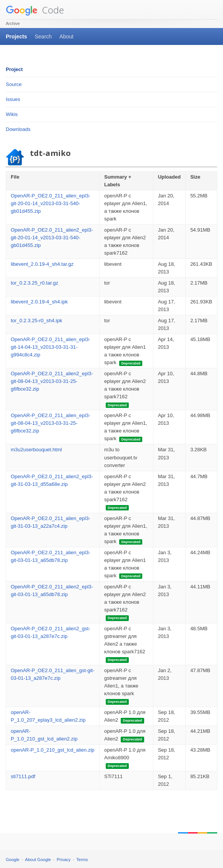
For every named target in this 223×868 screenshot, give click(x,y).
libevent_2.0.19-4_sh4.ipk (39, 302)
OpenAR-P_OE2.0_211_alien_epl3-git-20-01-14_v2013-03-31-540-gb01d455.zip (51, 203)
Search (43, 36)
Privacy (64, 860)
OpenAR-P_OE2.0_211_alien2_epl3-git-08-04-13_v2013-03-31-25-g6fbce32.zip (52, 381)
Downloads (18, 129)
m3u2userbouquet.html (36, 450)
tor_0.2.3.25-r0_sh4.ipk (37, 321)
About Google (38, 860)
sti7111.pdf (23, 776)
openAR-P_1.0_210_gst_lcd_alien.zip (53, 750)
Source (14, 84)
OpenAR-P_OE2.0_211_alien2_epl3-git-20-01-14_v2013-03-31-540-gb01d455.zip (52, 238)
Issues (13, 99)
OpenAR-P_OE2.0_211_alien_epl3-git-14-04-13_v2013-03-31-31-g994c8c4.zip (51, 347)
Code (35, 10)
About (67, 36)
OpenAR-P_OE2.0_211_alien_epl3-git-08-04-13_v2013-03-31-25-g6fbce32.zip (51, 423)
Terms (82, 860)
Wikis (12, 114)
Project (14, 69)
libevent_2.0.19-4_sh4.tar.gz (42, 264)
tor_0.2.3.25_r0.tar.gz (35, 283)
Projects (16, 36)
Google (12, 860)
